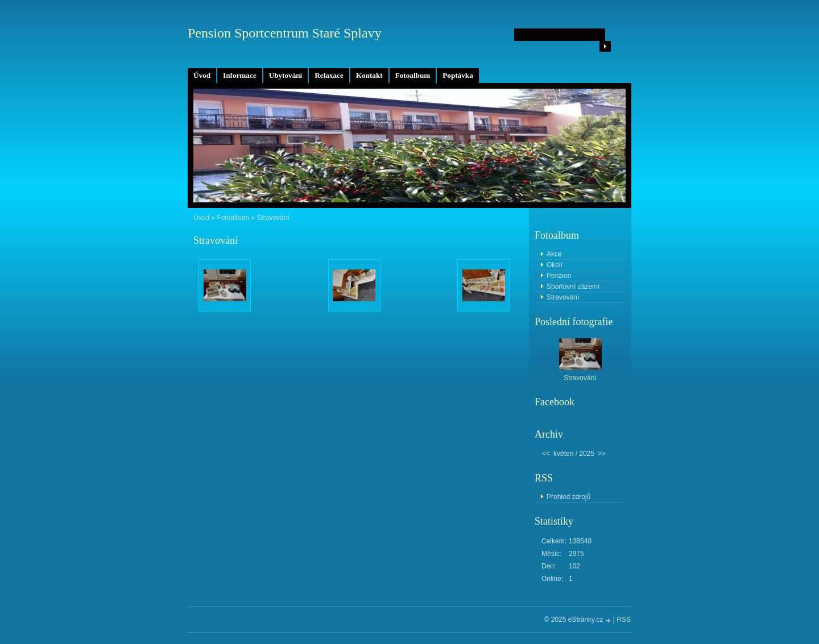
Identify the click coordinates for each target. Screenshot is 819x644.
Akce (554, 254)
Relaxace (329, 75)
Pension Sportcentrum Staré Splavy (285, 33)
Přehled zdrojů (568, 497)
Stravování (563, 297)
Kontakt (369, 75)
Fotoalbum (413, 75)
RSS (624, 620)
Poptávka (458, 75)
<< (546, 454)
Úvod (202, 75)
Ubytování (286, 75)
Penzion (559, 276)
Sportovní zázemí (573, 286)
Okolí (555, 265)
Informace (240, 75)
